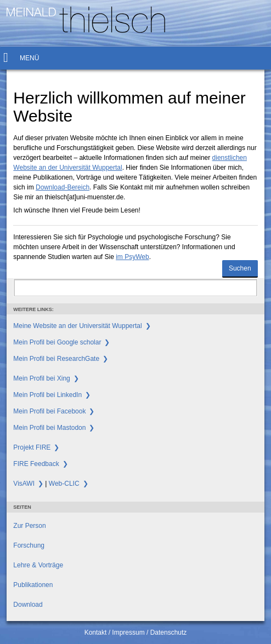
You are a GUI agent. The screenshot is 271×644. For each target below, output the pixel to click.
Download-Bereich (63, 187)
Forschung (29, 545)
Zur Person (29, 526)
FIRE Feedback (36, 464)
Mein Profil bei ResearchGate (56, 359)
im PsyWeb (132, 257)
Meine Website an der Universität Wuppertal (77, 326)
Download (28, 605)
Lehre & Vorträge (38, 565)
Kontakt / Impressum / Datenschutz (136, 633)
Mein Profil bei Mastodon (49, 428)
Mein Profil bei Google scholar (57, 342)
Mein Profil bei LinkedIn (47, 395)
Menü (29, 58)
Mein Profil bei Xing (41, 378)
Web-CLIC (64, 484)
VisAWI (24, 484)
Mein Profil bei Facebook (49, 411)
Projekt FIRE (32, 447)
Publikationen (33, 585)
